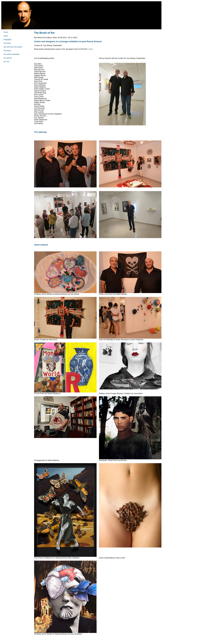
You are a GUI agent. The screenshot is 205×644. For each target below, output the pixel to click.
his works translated (11, 54)
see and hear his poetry (13, 47)
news (6, 36)
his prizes (7, 51)
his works (7, 43)
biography (8, 39)
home (6, 32)
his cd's (7, 62)
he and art (8, 58)
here (91, 49)
